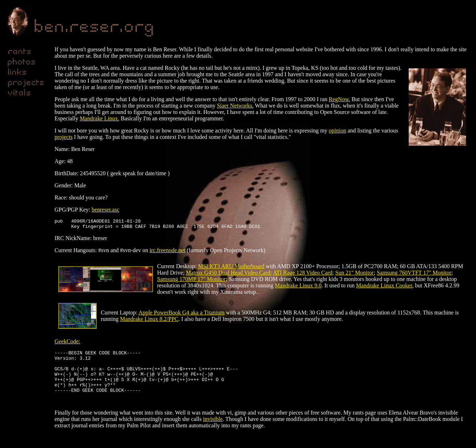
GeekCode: (67, 343)
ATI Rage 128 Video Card (303, 275)
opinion (338, 131)
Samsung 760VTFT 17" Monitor (414, 275)
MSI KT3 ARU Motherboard (231, 268)
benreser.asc (105, 210)
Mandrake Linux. (100, 118)
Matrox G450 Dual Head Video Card (228, 275)
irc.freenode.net (167, 252)
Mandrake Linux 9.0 (298, 288)
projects (64, 137)
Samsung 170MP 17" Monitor (191, 281)
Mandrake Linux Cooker (384, 288)
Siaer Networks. (235, 106)
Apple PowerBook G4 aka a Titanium (182, 315)
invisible (213, 432)
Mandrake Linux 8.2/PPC (149, 321)
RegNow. (340, 99)
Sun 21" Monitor (355, 275)
